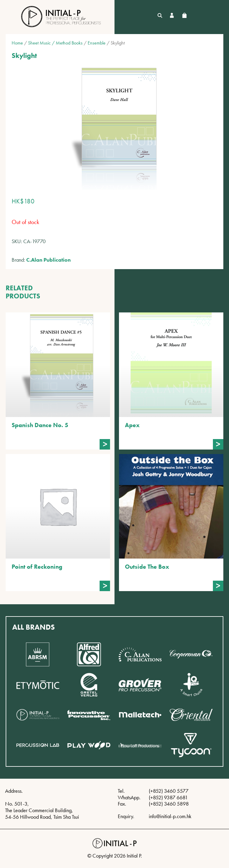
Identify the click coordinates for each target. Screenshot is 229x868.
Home (17, 43)
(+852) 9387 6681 (168, 797)
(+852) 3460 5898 (169, 804)
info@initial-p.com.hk (170, 816)
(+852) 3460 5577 (169, 791)
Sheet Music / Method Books (55, 43)
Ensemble (97, 43)
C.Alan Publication (48, 260)
